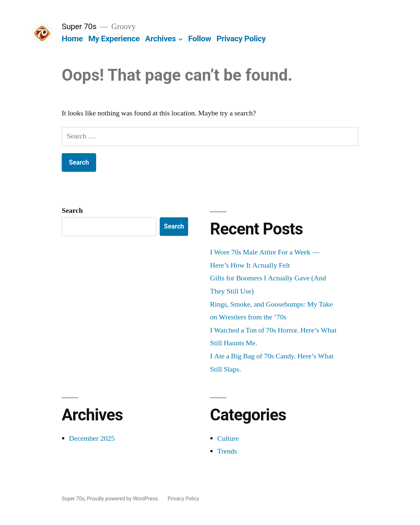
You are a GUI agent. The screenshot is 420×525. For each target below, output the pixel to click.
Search (72, 211)
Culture (228, 438)
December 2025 (92, 438)
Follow (200, 39)
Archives (160, 39)
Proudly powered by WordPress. (124, 499)
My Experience (114, 39)
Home (72, 39)
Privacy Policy (241, 39)
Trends (227, 451)
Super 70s (79, 26)
